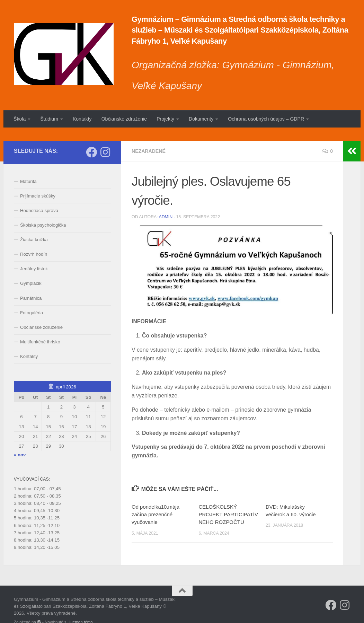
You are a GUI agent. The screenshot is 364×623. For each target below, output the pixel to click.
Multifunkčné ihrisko (40, 329)
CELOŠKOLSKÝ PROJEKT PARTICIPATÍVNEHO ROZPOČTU (228, 501)
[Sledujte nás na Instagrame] (105, 139)
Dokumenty (201, 119)
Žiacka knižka (34, 227)
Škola (20, 119)
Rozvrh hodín (34, 241)
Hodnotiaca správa (39, 197)
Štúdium (49, 119)
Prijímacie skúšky (38, 183)
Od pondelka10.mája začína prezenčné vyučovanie (156, 501)
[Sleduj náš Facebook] (91, 139)
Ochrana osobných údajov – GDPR (266, 119)
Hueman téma (80, 609)
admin (166, 204)
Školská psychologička (43, 212)
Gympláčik (31, 270)
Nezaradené (149, 138)
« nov (20, 442)
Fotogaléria (32, 300)
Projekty (165, 119)
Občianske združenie (124, 119)
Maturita (28, 168)
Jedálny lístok (34, 256)
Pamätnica (31, 285)
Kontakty (82, 119)
